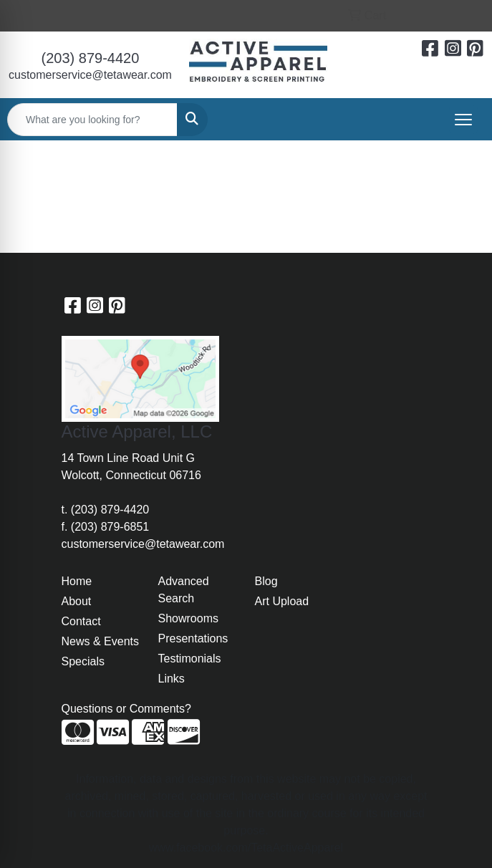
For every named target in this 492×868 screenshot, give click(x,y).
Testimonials (190, 659)
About (77, 601)
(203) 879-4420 (91, 58)
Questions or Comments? (126, 709)
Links (172, 679)
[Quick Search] (92, 120)
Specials (83, 661)
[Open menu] (463, 120)
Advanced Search (184, 590)
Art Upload (282, 601)
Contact (81, 621)
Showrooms (188, 618)
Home (77, 581)
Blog (266, 581)
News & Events (100, 641)
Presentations (193, 638)
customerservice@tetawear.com (90, 75)
